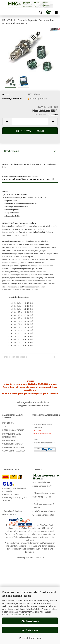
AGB (4, 426)
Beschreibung (12, 151)
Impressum (8, 423)
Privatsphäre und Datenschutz (12, 435)
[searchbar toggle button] (41, 12)
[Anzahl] (30, 122)
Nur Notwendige (30, 630)
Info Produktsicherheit (16, 357)
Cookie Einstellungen (14, 451)
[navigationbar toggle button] (56, 12)
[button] (7, 122)
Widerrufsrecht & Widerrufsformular (13, 442)
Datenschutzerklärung (20, 614)
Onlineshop (21, 558)
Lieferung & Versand (13, 430)
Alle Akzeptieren (30, 621)
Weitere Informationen (30, 638)
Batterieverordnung (13, 447)
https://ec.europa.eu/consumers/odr (39, 531)
